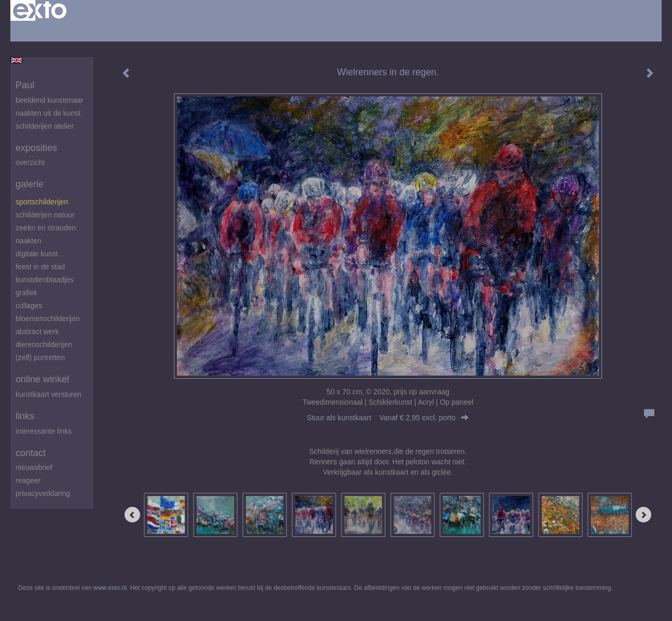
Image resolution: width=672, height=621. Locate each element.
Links (25, 416)
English (16, 60)
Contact (31, 453)
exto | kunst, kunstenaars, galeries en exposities (40, 10)
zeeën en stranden (46, 228)
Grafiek (26, 293)
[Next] (643, 515)
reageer (28, 480)
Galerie (30, 184)
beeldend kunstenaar (50, 100)
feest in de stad (40, 267)
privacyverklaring (43, 493)
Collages (29, 306)
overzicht (30, 162)
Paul (25, 85)
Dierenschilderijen (44, 344)
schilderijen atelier (45, 126)
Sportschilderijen (42, 202)
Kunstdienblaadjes (45, 280)
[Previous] (132, 515)
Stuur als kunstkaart (388, 418)
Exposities (36, 148)
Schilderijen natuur (45, 215)
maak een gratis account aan (112, 31)
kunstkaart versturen (49, 394)
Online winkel (42, 379)
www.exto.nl (110, 588)
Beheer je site (33, 31)
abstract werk (37, 332)
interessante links (44, 431)
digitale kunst (37, 254)
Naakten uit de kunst (48, 113)
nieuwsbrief (34, 467)
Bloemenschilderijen (48, 319)
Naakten (29, 241)
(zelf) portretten (40, 357)
